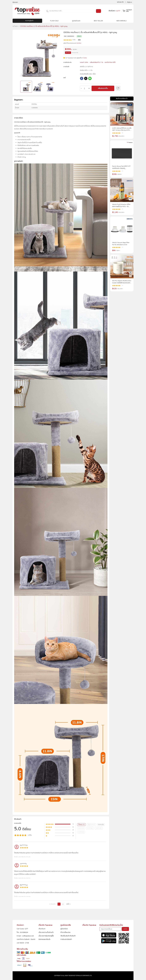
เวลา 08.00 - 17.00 (23, 943)
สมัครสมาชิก (120, 2)
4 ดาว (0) (81, 828)
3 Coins (84, 58)
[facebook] (82, 79)
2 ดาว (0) (99, 828)
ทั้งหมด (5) (81, 825)
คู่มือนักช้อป (64, 929)
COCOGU (79, 43)
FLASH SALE (54, 21)
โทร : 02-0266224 (22, 932)
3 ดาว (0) (90, 828)
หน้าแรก (15, 26)
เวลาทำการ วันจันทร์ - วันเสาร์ (26, 939)
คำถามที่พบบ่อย (65, 932)
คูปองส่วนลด (76, 21)
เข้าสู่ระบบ (129, 2)
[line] (90, 79)
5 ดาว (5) (101, 825)
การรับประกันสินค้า (66, 939)
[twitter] (86, 79)
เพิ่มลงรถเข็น (103, 88)
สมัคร (125, 929)
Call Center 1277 (22, 929)
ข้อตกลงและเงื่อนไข (44, 939)
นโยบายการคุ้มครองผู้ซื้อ (46, 936)
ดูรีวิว (79, 40)
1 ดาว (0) (81, 832)
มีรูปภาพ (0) (91, 825)
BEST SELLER (98, 21)
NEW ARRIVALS (122, 21)
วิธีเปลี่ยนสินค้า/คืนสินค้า (68, 936)
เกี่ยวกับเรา (42, 929)
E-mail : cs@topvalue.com (25, 936)
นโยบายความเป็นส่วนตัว (46, 932)
